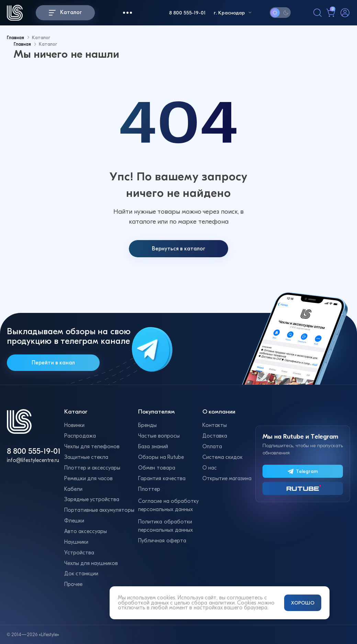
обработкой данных (143, 603)
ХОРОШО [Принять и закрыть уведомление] (303, 603)
